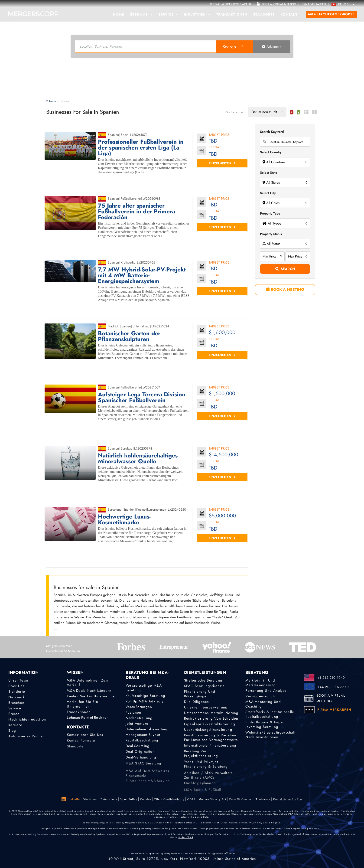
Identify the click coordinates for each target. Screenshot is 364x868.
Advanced (272, 47)
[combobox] (267, 112)
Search (229, 47)
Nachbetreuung (139, 718)
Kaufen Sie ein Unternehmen (92, 696)
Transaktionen (232, 14)
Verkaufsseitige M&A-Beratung (144, 688)
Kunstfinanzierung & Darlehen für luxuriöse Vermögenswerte (211, 745)
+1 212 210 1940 (331, 678)
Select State (269, 173)
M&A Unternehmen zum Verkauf (88, 683)
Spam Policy (129, 799)
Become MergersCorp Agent (230, 4)
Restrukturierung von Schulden (211, 719)
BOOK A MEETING (285, 289)
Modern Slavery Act (213, 802)
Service (168, 14)
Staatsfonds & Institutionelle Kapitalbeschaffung (270, 715)
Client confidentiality (169, 800)
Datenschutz (109, 799)
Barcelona (115, 509)
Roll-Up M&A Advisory (145, 701)
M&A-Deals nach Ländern (89, 691)
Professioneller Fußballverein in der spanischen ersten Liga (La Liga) (141, 148)
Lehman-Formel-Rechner (87, 718)
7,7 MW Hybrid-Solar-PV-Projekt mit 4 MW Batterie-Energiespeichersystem (142, 275)
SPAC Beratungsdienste (204, 686)
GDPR (192, 801)
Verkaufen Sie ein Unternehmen (82, 704)
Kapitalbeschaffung (142, 744)
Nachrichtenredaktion (27, 721)
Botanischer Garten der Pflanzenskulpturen (129, 336)
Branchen (16, 703)
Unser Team (18, 680)
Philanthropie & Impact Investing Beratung (265, 725)
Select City (268, 193)
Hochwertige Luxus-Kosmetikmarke (124, 519)
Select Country (271, 152)
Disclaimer (90, 799)
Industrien (197, 14)
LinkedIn (71, 799)
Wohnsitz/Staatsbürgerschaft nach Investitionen (270, 736)
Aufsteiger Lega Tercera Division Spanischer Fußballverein (142, 397)
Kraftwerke (128, 262)
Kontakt (289, 14)
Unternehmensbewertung (147, 731)
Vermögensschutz (261, 696)
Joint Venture (137, 724)
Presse (14, 715)
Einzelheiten (222, 163)
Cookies (146, 799)
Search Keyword (272, 132)
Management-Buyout (143, 737)
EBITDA (214, 148)
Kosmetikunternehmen (151, 509)
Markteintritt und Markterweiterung (261, 683)
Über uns (141, 14)
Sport (124, 135)
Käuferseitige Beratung (145, 696)
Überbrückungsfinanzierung (208, 732)
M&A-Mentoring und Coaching (263, 704)
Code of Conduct (241, 803)
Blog (12, 734)
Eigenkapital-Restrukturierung (210, 725)
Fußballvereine (131, 199)
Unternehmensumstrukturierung (211, 713)
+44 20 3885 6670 (333, 687)
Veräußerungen (139, 707)
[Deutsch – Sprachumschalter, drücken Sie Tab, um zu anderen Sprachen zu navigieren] (344, 4)
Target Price (219, 135)
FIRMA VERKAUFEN (314, 4)
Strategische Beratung (203, 680)
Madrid (113, 326)
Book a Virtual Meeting (276, 4)
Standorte (264, 14)
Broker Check (186, 837)
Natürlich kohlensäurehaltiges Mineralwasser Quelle (138, 458)
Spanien (113, 135)
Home (119, 14)
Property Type (270, 213)
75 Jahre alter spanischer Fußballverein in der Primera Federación (136, 211)
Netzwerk (17, 697)
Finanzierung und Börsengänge (200, 694)
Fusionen (133, 712)
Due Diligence (197, 702)
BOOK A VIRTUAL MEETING (331, 698)
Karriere (15, 728)
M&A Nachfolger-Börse (331, 14)
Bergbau (127, 448)
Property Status (271, 234)
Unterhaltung (141, 326)
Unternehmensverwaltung (206, 707)
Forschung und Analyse (266, 691)
